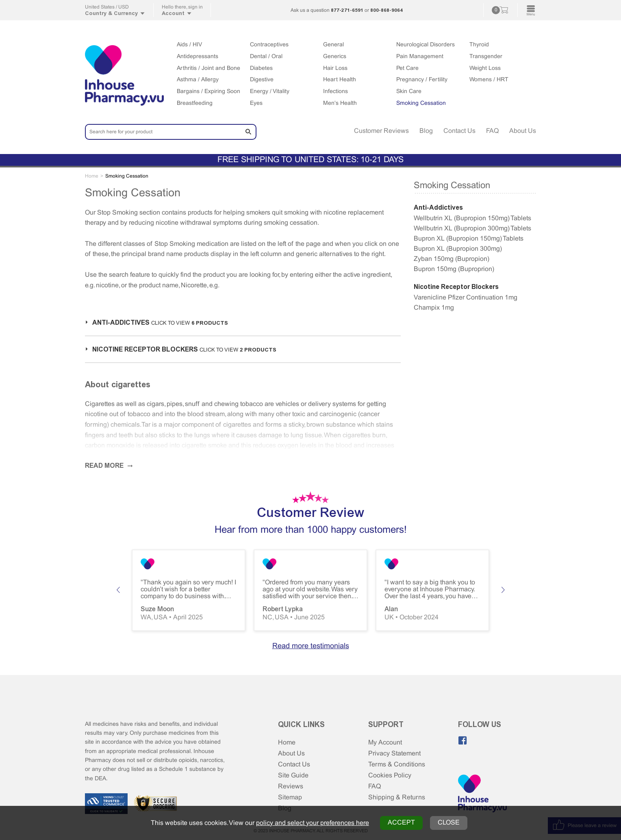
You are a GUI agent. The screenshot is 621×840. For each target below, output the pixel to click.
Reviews (291, 787)
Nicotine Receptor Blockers (456, 287)
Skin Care (409, 92)
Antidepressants (198, 57)
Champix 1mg (434, 308)
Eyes (256, 103)
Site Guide (293, 776)
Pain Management (420, 57)
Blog (426, 131)
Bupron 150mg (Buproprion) (454, 269)
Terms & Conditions (397, 765)
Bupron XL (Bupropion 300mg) (458, 249)
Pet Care (407, 68)
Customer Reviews (381, 131)
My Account (385, 743)
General (333, 45)
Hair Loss (335, 68)
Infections (335, 92)
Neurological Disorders (426, 45)
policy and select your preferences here (313, 823)
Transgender (486, 57)
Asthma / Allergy (198, 80)
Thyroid (479, 45)
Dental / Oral (266, 57)
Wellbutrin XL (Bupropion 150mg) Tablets (472, 218)
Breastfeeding (195, 103)
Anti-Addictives (438, 207)
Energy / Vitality (270, 92)
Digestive (262, 80)
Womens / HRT (489, 80)
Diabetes (261, 68)
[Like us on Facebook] (462, 740)
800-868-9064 (386, 10)
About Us (523, 131)
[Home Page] (482, 794)
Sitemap (290, 798)
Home (287, 743)
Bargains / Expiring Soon (208, 92)
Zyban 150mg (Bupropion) (452, 259)
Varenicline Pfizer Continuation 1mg (466, 298)
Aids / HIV (189, 45)
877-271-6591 (347, 10)
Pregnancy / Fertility (422, 80)
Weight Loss (485, 68)
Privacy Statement (394, 754)
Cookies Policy (390, 776)
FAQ (492, 131)
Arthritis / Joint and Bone (208, 68)
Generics (335, 57)
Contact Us (459, 131)
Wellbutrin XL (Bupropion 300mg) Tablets (472, 229)
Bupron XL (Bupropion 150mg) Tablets (469, 239)
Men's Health (340, 103)
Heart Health (340, 80)
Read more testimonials (311, 646)
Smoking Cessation (421, 103)
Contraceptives (269, 45)
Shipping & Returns (397, 798)
